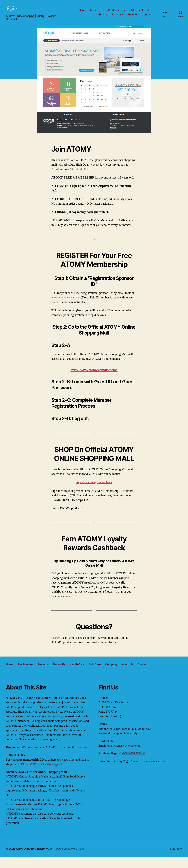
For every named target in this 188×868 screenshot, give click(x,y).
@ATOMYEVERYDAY (134, 764)
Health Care (144, 12)
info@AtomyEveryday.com (127, 757)
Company (118, 17)
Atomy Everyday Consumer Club (151, 772)
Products (113, 12)
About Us (133, 17)
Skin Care (103, 17)
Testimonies (97, 12)
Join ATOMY (69, 771)
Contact (147, 17)
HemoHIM (128, 12)
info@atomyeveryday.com (68, 302)
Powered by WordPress (75, 860)
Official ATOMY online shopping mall (48, 775)
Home (83, 12)
